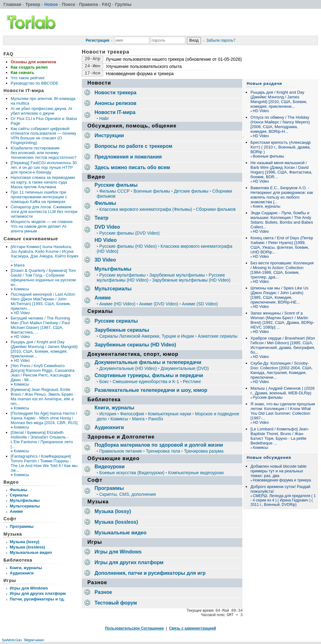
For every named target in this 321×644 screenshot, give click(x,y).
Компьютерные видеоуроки (196, 473)
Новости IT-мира (24, 91)
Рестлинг (192, 382)
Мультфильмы (25, 500)
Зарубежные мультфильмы (177, 275)
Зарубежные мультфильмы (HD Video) (191, 280)
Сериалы (19, 495)
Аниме (16, 511)
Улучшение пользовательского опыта (144, 66)
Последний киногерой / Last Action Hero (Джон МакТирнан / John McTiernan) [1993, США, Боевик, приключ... (43, 301)
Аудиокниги (22, 573)
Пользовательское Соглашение (134, 628)
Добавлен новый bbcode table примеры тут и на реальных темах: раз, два (279, 471)
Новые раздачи (264, 83)
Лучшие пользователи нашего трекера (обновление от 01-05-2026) (174, 59)
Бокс (104, 382)
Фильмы (18, 490)
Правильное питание (121, 451)
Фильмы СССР (115, 191)
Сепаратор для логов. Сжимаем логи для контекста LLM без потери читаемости (44, 212)
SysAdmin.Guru (12, 640)
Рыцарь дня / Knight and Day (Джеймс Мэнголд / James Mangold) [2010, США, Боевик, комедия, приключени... (44, 349)
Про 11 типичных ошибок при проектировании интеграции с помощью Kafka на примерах (39, 197)
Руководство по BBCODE (34, 83)
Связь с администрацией (192, 628)
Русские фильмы (268, 397)
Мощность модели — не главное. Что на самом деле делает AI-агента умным (42, 226)
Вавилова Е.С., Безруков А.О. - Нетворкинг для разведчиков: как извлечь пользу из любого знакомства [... (282, 195)
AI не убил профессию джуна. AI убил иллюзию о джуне (41, 111)
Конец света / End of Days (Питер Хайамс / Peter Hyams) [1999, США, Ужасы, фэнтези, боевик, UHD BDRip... (282, 245)
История (108, 414)
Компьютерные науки (170, 414)
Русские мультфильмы (123, 275)
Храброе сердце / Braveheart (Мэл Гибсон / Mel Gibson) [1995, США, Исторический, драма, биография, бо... (283, 345)
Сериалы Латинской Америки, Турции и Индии (147, 336)
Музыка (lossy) (25, 542)
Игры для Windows (29, 588)
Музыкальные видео (31, 552)
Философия (132, 414)
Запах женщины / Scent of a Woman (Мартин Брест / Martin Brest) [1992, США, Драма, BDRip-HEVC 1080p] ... (282, 320)
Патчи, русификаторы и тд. (37, 599)
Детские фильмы (191, 191)
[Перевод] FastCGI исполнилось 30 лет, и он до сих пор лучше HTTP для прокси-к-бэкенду (44, 167)
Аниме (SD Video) (200, 304)
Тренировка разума (204, 451)
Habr (104, 118)
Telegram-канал (34, 640)
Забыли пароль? (221, 40)
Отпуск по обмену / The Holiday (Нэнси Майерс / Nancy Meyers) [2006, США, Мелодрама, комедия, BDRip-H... (280, 124)
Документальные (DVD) (185, 368)
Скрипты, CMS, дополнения (128, 494)
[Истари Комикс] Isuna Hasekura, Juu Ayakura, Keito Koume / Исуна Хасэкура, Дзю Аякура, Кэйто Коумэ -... (45, 254)
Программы (22, 526)
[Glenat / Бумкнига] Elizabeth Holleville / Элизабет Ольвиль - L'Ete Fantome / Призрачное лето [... (42, 439)
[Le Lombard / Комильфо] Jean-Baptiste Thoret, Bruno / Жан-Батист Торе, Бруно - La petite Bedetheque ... (280, 436)
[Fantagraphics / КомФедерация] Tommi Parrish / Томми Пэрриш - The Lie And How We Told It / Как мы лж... (44, 463)
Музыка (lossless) (27, 547)
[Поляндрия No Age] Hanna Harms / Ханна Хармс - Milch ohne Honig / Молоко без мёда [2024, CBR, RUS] (44, 418)
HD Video (22, 313)
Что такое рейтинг (28, 78)
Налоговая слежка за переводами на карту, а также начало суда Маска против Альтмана (43, 182)
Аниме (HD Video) (117, 304)
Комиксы (21, 289)
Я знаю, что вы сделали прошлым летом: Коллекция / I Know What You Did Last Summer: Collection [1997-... (283, 411)
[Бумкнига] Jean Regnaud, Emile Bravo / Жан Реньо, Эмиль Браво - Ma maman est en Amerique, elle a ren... (43, 397)
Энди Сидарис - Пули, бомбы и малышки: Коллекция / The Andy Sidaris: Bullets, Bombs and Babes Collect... (282, 220)
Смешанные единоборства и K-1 (146, 382)
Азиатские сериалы (218, 336)
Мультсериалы (25, 506)
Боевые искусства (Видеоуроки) (132, 473)
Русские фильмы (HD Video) (128, 246)
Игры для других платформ (38, 593)
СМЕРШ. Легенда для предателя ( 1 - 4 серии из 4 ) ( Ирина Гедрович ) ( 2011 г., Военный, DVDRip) (283, 500)
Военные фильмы (152, 191)
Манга (19, 265)
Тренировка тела (163, 451)
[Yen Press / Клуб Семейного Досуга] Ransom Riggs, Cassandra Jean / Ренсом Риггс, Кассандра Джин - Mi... (42, 373)
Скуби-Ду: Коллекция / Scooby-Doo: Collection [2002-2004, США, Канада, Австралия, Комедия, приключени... (282, 370)
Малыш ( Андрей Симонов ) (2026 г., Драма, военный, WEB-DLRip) (283, 391)
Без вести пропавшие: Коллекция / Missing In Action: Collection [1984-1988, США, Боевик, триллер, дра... (282, 270)
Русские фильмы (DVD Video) (130, 233)
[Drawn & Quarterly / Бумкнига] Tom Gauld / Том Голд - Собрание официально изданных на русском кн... (43, 278)
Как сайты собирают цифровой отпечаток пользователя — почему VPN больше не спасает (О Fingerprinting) (43, 136)
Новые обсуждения (269, 457)
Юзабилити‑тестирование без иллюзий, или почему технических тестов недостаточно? (44, 153)
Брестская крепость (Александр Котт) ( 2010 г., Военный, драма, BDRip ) (281, 147)
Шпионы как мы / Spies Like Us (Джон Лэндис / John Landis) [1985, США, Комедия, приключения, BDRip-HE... (279, 295)
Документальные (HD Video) (128, 368)
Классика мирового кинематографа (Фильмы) (146, 209)
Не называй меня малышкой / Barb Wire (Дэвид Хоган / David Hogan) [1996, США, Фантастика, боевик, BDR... (281, 170)
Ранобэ (156, 419)
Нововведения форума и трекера (140, 74)
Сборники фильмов (216, 209)
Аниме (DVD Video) (159, 304)
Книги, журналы (26, 568)
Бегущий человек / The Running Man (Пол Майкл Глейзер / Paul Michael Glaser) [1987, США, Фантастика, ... (40, 325)
